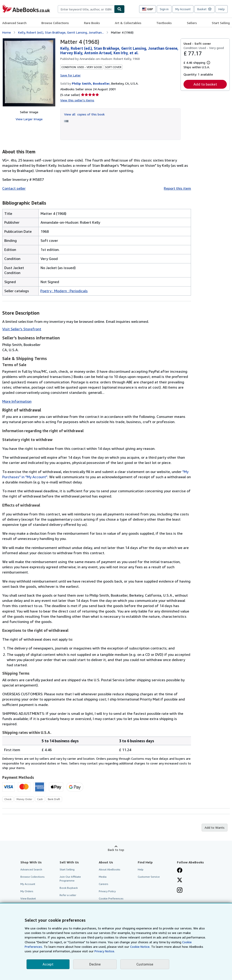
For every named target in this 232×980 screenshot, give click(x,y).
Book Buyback (69, 888)
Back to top (116, 850)
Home (7, 32)
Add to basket (205, 84)
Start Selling (221, 23)
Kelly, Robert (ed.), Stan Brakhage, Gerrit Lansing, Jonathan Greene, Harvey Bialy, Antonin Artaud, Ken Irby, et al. (119, 51)
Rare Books (92, 23)
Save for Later (70, 75)
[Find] (119, 9)
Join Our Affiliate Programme (70, 879)
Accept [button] (48, 964)
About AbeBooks (110, 869)
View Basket (28, 898)
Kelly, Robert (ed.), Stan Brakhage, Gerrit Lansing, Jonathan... (61, 32)
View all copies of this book (84, 114)
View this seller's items (77, 100)
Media (103, 877)
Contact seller (14, 188)
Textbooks (164, 23)
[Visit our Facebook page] (180, 871)
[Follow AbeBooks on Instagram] (180, 891)
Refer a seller (68, 895)
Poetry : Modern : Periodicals (64, 291)
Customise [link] (145, 964)
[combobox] (86, 9)
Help (222, 9)
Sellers (192, 23)
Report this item (177, 188)
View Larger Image (29, 119)
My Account (183, 9)
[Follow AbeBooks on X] (180, 880)
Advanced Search (14, 23)
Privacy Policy (107, 891)
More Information (17, 401)
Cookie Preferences (111, 898)
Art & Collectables (128, 23)
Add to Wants (215, 827)
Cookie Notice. (140, 947)
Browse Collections (55, 23)
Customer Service (149, 877)
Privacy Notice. (105, 951)
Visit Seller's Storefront (22, 329)
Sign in (164, 9)
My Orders (27, 891)
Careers (104, 884)
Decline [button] (95, 964)
